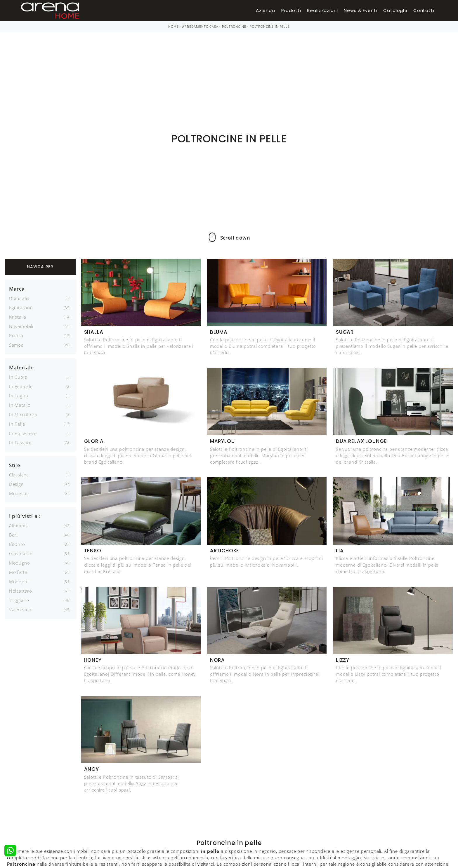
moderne (19, 493)
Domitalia (19, 298)
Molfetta (18, 572)
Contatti (424, 10)
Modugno (20, 563)
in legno (19, 396)
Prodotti (291, 10)
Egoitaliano (21, 308)
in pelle (17, 424)
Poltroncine (234, 27)
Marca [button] (17, 289)
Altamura (19, 525)
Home (173, 27)
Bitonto (17, 544)
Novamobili (21, 326)
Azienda (266, 10)
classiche (19, 475)
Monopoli (19, 581)
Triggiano (19, 600)
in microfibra (23, 415)
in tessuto (20, 443)
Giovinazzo (21, 553)
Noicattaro (21, 591)
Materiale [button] (22, 367)
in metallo (20, 405)
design (17, 484)
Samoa (16, 345)
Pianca (16, 336)
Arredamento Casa (200, 27)
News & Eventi (360, 10)
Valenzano (20, 609)
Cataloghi (395, 10)
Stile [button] (15, 465)
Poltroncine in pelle (270, 27)
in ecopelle (21, 386)
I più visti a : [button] (25, 516)
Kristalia (18, 317)
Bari (13, 535)
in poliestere (23, 433)
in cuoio (18, 377)
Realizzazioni (322, 10)
